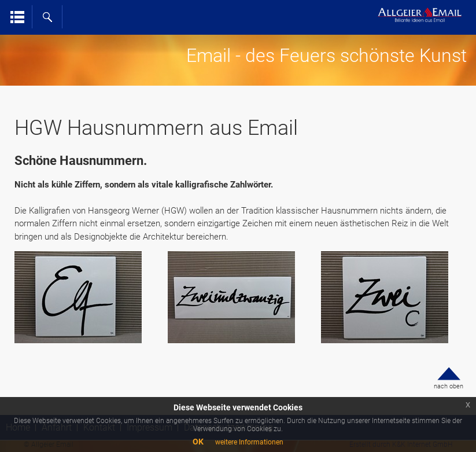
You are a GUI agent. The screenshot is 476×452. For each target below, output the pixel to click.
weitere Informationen (249, 442)
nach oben (449, 386)
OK (198, 442)
